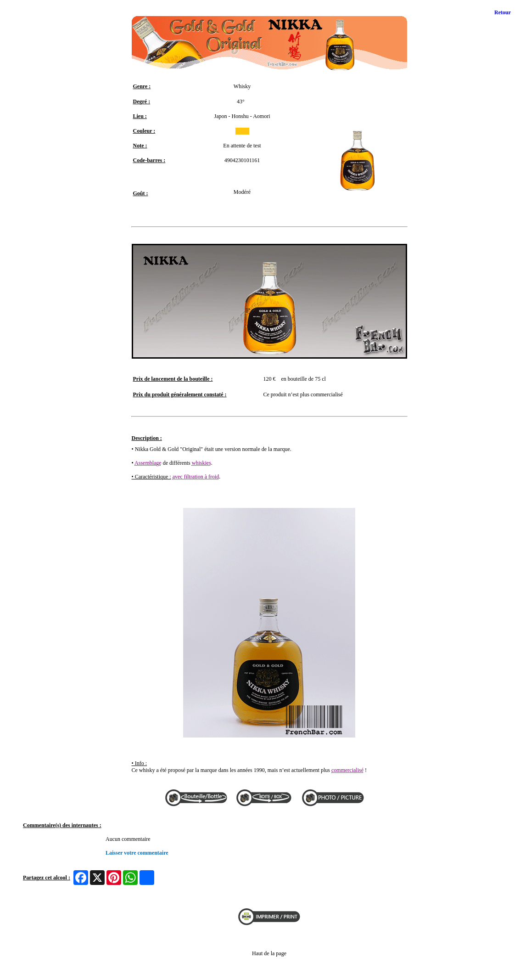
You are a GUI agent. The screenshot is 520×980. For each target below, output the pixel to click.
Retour (503, 12)
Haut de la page (269, 953)
